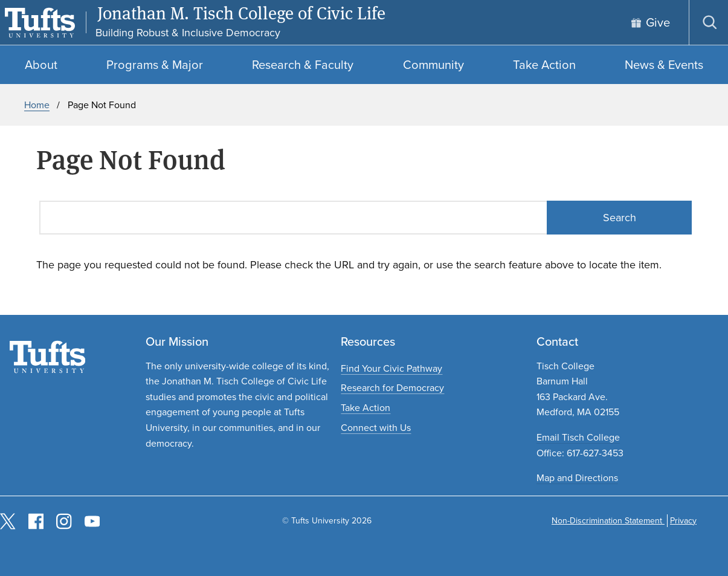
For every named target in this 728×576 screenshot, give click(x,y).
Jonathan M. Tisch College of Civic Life (241, 13)
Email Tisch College (578, 437)
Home (37, 105)
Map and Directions (577, 478)
